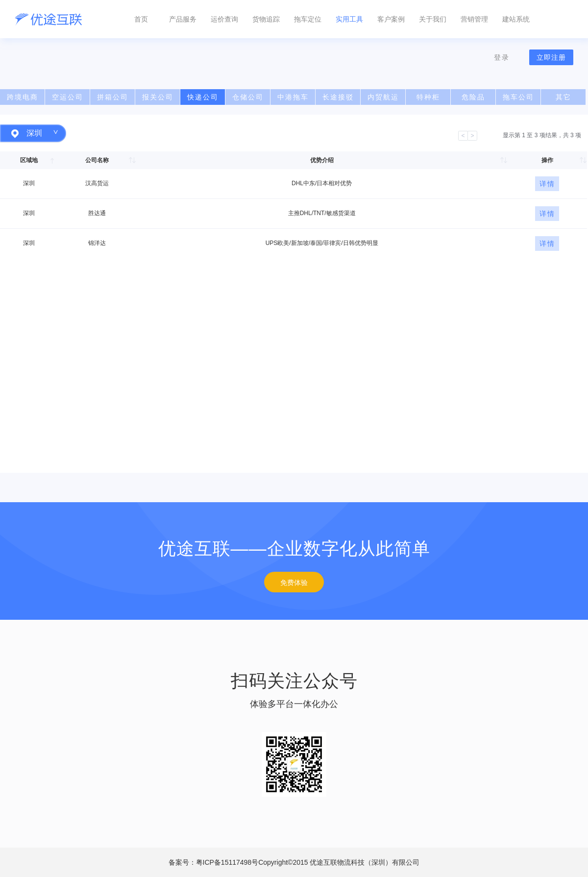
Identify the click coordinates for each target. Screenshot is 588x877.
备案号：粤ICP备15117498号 (294, 862)
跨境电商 (23, 97)
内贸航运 (383, 97)
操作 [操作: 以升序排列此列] (547, 160)
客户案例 (391, 19)
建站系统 (516, 19)
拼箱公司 (113, 97)
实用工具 (349, 19)
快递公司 (203, 97)
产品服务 (183, 19)
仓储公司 (248, 97)
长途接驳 (338, 97)
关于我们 (433, 19)
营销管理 (474, 19)
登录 (502, 57)
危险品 (473, 97)
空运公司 (68, 97)
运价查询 (224, 19)
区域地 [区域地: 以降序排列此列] (29, 160)
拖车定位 (308, 19)
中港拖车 (293, 97)
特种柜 (428, 97)
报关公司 (158, 97)
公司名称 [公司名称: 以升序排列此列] (97, 160)
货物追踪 (266, 19)
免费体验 (294, 583)
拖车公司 (518, 97)
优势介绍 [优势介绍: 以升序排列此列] (322, 160)
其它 (563, 97)
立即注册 (551, 57)
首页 (141, 19)
